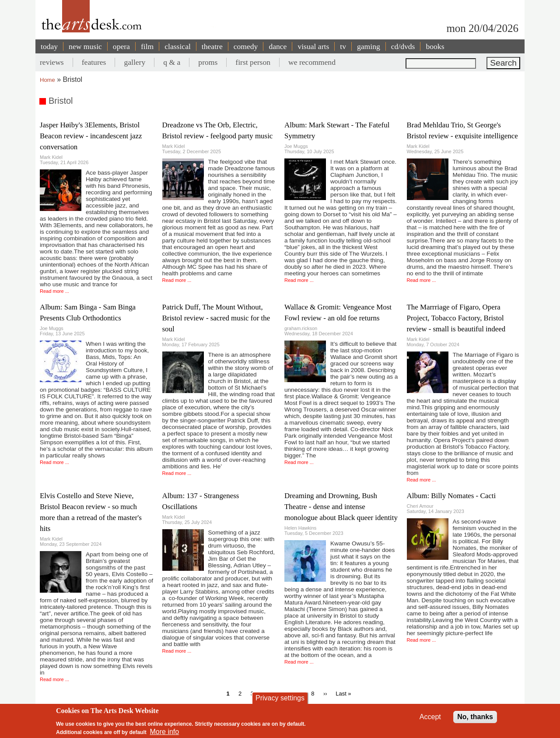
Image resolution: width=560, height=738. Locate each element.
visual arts (313, 46)
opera (121, 46)
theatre (212, 46)
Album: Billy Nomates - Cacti (451, 496)
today (49, 46)
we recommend (312, 62)
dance (278, 46)
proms (208, 62)
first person (253, 62)
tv (343, 46)
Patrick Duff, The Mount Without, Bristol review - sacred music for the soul (216, 318)
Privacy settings (280, 698)
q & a (172, 62)
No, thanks (475, 717)
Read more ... (54, 291)
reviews (52, 62)
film (147, 46)
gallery (135, 62)
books (435, 46)
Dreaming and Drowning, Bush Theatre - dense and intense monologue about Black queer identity (341, 507)
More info (165, 732)
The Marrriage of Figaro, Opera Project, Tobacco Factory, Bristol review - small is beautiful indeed (456, 318)
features (94, 62)
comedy (246, 46)
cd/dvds (403, 46)
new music (85, 46)
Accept (430, 717)
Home (47, 80)
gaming (369, 46)
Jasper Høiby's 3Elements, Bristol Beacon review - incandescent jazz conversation (91, 136)
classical (178, 46)
